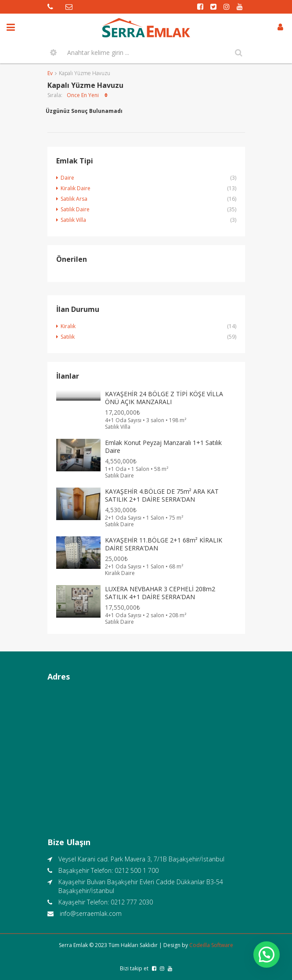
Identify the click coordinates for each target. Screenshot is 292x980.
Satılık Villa (73, 220)
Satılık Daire (75, 209)
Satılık (68, 337)
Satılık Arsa (74, 199)
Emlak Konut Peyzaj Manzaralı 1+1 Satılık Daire (163, 447)
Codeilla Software (211, 945)
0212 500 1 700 (137, 870)
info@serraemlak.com (91, 913)
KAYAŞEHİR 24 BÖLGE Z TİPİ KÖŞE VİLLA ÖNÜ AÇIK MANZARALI (164, 398)
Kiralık (68, 326)
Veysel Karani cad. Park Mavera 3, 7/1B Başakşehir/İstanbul (141, 859)
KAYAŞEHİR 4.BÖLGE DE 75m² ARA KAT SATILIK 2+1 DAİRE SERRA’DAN (162, 495)
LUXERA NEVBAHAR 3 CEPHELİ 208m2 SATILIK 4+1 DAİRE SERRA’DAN (160, 593)
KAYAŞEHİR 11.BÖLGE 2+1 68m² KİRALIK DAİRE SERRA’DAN (164, 544)
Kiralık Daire (76, 188)
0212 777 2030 (132, 902)
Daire (67, 178)
